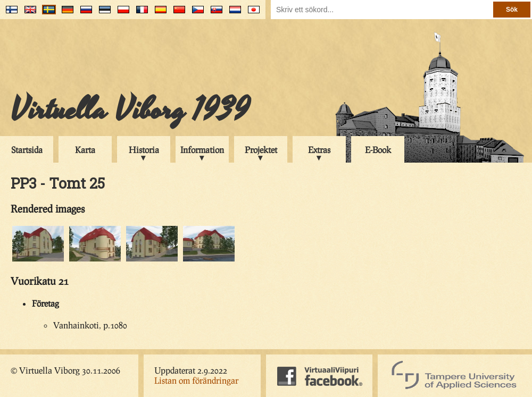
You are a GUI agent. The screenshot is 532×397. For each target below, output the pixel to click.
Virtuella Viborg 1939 (130, 110)
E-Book (378, 150)
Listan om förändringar (196, 380)
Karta (85, 150)
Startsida (27, 150)
